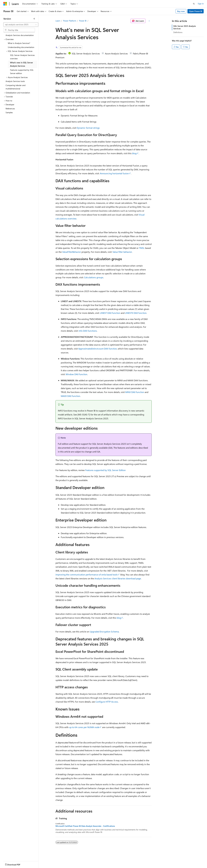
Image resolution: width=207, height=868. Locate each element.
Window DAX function (76, 374)
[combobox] (21, 25)
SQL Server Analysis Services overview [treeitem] (22, 57)
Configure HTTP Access (107, 702)
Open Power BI (196, 11)
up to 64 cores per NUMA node (84, 727)
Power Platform (70, 21)
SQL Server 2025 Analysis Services (185, 27)
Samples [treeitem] (9, 112)
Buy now (181, 11)
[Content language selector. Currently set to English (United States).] (16, 864)
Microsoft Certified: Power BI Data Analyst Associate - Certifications (85, 826)
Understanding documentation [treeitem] (21, 47)
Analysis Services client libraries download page (118, 578)
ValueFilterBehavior (72, 252)
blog (134, 153)
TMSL (142, 248)
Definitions (178, 32)
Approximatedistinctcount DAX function (98, 349)
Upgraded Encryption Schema (104, 632)
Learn (58, 21)
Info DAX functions (88, 331)
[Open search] (194, 4)
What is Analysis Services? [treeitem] (19, 43)
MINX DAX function (135, 392)
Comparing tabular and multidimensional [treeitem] (16, 87)
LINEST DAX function (110, 313)
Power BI (83, 21)
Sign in (201, 4)
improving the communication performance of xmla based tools (87, 575)
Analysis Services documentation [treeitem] (20, 35)
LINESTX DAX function (136, 313)
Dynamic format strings (88, 128)
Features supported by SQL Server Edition (105, 470)
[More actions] (149, 21)
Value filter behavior (122, 252)
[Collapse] (34, 19)
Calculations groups (94, 277)
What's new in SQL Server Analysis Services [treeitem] (21, 64)
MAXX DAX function (70, 396)
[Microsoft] (5, 4)
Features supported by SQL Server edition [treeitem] (22, 72)
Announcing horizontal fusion (114, 173)
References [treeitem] (10, 109)
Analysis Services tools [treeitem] (15, 81)
